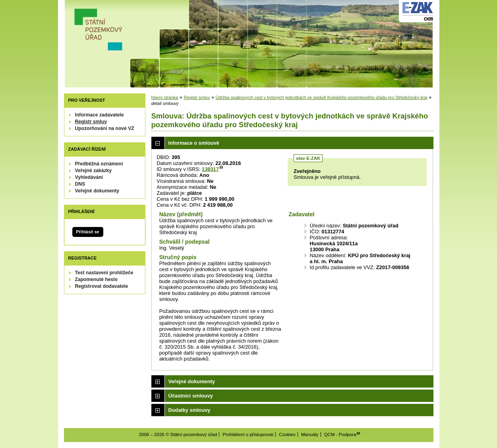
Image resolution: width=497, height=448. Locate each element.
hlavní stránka (165, 97)
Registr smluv (91, 122)
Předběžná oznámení (99, 164)
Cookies (287, 434)
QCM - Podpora (340, 434)
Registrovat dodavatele (102, 286)
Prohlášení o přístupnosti (248, 434)
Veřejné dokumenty (97, 191)
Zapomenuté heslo (96, 279)
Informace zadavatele (100, 115)
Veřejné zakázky (94, 171)
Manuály (310, 434)
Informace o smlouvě (194, 143)
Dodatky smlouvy (190, 410)
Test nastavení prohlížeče (104, 273)
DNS (80, 184)
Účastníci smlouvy (191, 396)
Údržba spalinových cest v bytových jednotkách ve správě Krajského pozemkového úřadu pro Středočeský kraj (322, 97)
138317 (210, 169)
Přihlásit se (87, 232)
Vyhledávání (89, 177)
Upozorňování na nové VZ (105, 128)
